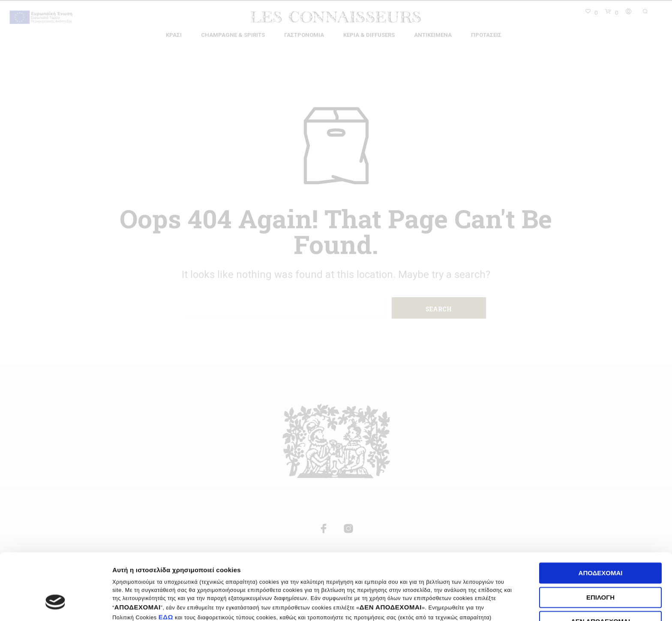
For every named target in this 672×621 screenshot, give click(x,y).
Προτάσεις (486, 35)
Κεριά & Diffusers (369, 35)
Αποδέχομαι (601, 516)
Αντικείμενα (433, 35)
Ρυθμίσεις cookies (524, 604)
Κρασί (174, 35)
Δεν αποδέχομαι (600, 565)
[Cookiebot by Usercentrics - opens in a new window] (55, 604)
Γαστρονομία (304, 35)
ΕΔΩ (166, 560)
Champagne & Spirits (233, 35)
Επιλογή (600, 540)
